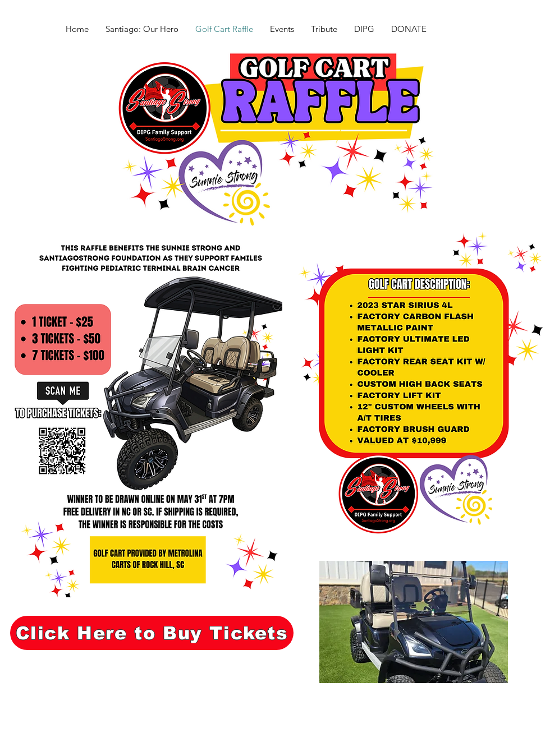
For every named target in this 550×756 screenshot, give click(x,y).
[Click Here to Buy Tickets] (152, 633)
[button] (414, 622)
